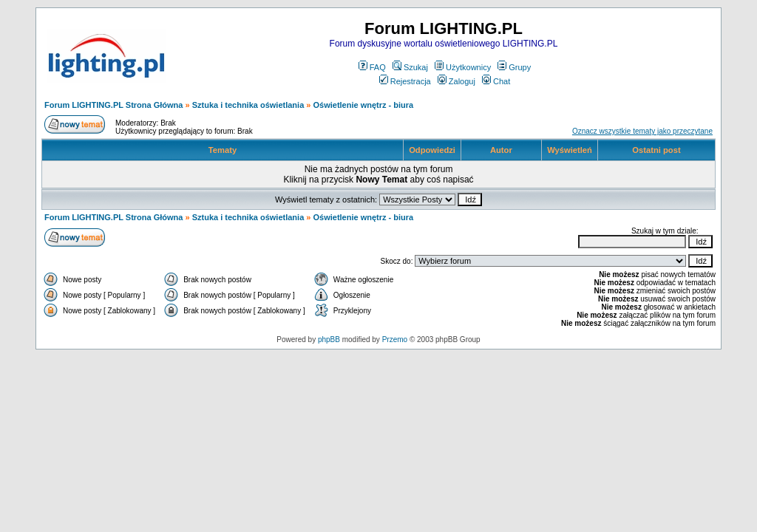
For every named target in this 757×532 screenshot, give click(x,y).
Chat (496, 81)
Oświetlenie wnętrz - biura (364, 105)
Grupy (514, 67)
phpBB (329, 340)
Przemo (395, 340)
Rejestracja (405, 81)
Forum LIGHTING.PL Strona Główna (113, 105)
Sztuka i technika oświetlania (248, 105)
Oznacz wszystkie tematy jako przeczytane (642, 131)
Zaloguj (456, 81)
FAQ (372, 67)
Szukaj (410, 67)
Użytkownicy (463, 67)
